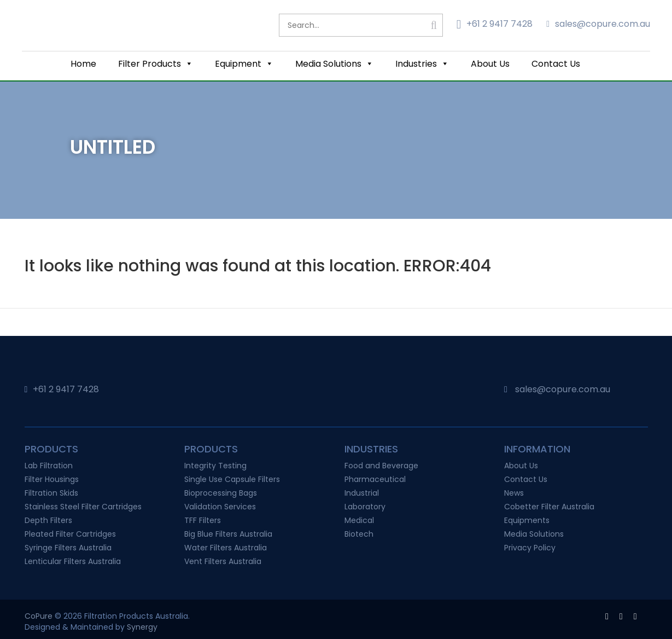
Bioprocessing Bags (221, 493)
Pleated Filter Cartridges (70, 534)
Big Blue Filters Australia (228, 534)
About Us (490, 64)
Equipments (527, 520)
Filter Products (156, 64)
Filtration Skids (51, 493)
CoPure (39, 616)
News (514, 493)
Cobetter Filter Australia (549, 507)
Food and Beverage (381, 466)
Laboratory (365, 507)
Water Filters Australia (226, 548)
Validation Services (220, 507)
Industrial (362, 493)
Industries (422, 64)
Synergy (142, 627)
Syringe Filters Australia (68, 548)
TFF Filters (203, 520)
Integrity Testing (215, 466)
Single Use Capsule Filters (232, 479)
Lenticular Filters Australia (73, 561)
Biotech (359, 534)
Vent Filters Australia (223, 561)
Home (83, 64)
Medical (359, 520)
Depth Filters (48, 520)
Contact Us (556, 64)
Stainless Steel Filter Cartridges (83, 507)
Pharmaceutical (375, 479)
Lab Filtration (49, 466)
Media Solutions (334, 64)
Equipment (244, 64)
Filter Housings (52, 479)
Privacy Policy (530, 548)
